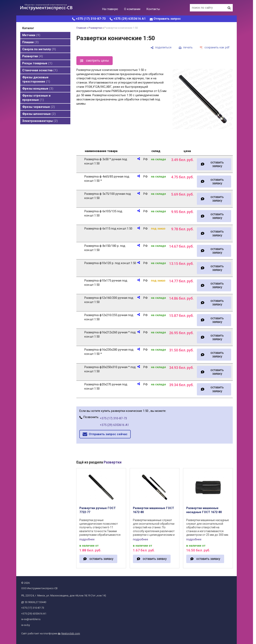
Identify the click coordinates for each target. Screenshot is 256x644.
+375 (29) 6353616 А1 (130, 19)
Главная (81, 28)
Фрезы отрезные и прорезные (36, 98)
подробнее (87, 539)
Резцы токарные (37, 63)
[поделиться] (161, 48)
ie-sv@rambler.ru (31, 619)
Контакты (153, 9)
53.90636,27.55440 (35, 602)
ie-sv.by (26, 625)
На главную (110, 9)
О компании (132, 9)
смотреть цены (98, 61)
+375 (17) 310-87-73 (91, 19)
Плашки (30, 42)
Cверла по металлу (39, 49)
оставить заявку (217, 164)
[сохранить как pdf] (215, 48)
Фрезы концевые (38, 89)
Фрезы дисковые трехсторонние (36, 79)
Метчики (31, 35)
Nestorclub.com (71, 633)
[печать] (186, 48)
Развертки (33, 56)
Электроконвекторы (40, 121)
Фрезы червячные (39, 107)
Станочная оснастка (40, 70)
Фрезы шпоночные (39, 114)
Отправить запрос (167, 19)
